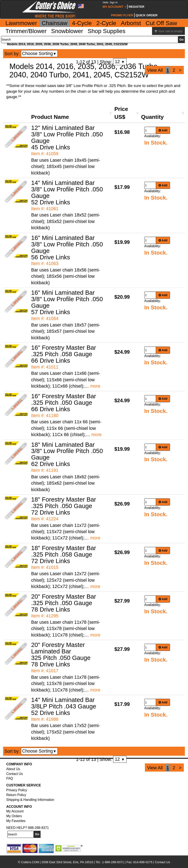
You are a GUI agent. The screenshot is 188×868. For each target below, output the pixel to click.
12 (120, 62)
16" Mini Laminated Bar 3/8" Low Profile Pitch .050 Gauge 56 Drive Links (67, 247)
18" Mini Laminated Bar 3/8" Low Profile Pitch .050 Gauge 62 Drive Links (67, 454)
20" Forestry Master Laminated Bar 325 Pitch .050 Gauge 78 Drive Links (61, 654)
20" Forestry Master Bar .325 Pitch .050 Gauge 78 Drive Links (64, 603)
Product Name (50, 117)
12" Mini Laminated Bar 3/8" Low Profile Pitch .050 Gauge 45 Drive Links (67, 137)
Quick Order (147, 15)
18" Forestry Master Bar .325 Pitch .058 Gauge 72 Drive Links (64, 554)
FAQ (10, 778)
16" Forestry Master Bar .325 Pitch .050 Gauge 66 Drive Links (64, 403)
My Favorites (16, 821)
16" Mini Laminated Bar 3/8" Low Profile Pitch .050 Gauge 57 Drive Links (67, 302)
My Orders (14, 816)
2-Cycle (106, 23)
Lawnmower (21, 23)
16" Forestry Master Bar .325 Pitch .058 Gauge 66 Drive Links (64, 354)
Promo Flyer (122, 15)
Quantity (152, 117)
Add (163, 130)
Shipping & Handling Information (30, 800)
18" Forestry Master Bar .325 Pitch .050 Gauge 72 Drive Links (64, 506)
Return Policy (16, 795)
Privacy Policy (17, 790)
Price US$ (121, 113)
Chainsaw (54, 23)
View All (155, 70)
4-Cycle (82, 23)
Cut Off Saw (161, 23)
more (95, 386)
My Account (114, 5)
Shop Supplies (107, 31)
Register (136, 7)
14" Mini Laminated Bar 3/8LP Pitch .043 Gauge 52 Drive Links (64, 706)
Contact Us (15, 774)
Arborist (131, 23)
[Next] (180, 70)
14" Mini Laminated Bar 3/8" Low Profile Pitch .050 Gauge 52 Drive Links (67, 192)
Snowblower (67, 31)
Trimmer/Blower (26, 31)
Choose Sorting (39, 54)
